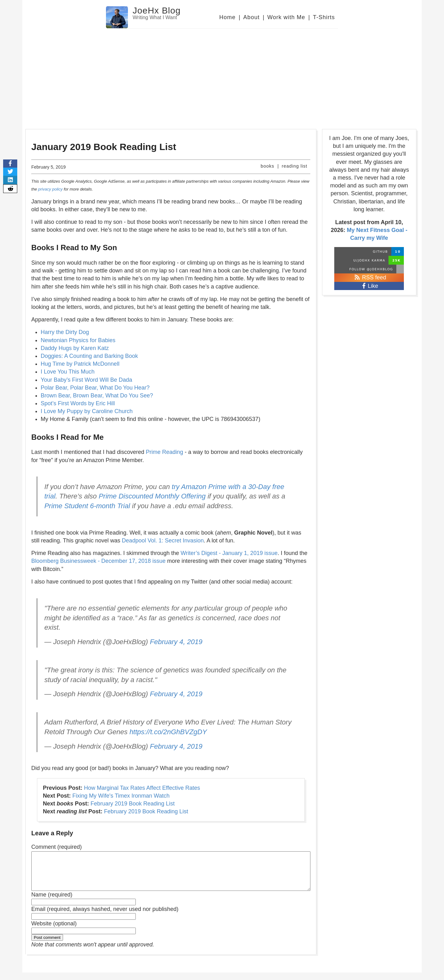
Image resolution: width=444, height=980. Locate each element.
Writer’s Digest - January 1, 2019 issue (229, 553)
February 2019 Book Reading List (133, 804)
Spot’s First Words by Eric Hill (78, 403)
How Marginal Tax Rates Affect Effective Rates (142, 788)
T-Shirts (324, 17)
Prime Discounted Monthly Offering (152, 496)
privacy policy (50, 189)
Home (227, 17)
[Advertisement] (222, 76)
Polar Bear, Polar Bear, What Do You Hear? (95, 388)
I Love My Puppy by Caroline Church (87, 411)
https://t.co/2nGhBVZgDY (168, 732)
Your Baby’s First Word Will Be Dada (87, 380)
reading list (294, 166)
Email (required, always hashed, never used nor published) (105, 917)
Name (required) (52, 902)
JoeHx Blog (157, 11)
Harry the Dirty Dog (65, 332)
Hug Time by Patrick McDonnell (80, 364)
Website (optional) (54, 931)
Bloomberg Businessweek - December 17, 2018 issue (98, 561)
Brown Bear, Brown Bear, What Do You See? (97, 396)
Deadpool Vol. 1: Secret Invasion (163, 541)
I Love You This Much (68, 372)
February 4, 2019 (176, 642)
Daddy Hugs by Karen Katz (75, 348)
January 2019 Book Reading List (104, 147)
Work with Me (286, 17)
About (251, 17)
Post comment (47, 945)
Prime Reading (164, 452)
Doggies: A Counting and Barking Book (89, 356)
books (267, 166)
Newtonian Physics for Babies (78, 340)
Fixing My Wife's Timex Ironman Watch (121, 796)
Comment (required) (57, 847)
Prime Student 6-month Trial (87, 506)
